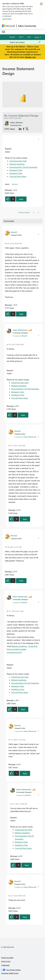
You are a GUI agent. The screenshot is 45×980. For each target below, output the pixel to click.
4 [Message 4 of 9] (16, 908)
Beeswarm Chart (16, 170)
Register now (30, 57)
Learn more (7, 19)
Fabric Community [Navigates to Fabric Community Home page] (27, 26)
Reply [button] (21, 199)
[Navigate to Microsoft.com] (8, 26)
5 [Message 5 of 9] (16, 764)
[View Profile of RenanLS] (14, 232)
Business (15, 184)
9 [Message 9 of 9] (16, 510)
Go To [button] (37, 37)
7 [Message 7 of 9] (13, 305)
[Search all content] (25, 42)
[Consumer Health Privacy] (23, 973)
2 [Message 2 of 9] (13, 572)
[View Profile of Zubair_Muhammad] (20, 330)
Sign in (21, 37)
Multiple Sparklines (17, 164)
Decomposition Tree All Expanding (23, 167)
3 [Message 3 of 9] (15, 700)
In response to (20, 336)
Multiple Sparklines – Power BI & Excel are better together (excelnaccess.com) (22, 649)
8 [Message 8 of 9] (15, 406)
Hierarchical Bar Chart (18, 161)
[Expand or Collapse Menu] (3, 32)
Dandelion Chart (16, 173)
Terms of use (6, 961)
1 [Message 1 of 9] (13, 190)
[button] (39, 139)
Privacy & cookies (7, 958)
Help (29, 37)
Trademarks (5, 965)
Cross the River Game (18, 176)
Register (12, 37)
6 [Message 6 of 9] (18, 856)
